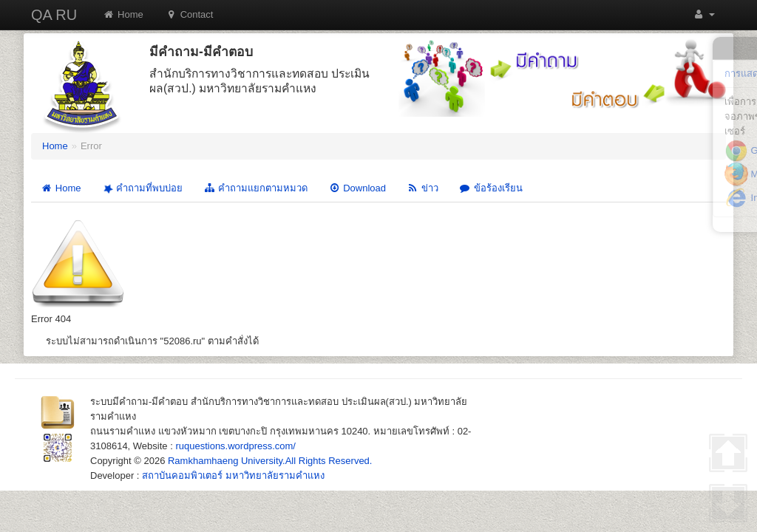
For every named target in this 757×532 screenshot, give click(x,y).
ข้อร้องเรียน (491, 188)
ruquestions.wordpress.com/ (235, 446)
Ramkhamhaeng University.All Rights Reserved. (270, 461)
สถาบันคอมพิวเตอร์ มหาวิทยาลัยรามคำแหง (233, 475)
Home (123, 14)
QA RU (54, 15)
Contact (190, 14)
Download (357, 188)
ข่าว (422, 188)
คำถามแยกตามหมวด (255, 188)
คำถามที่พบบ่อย (141, 189)
